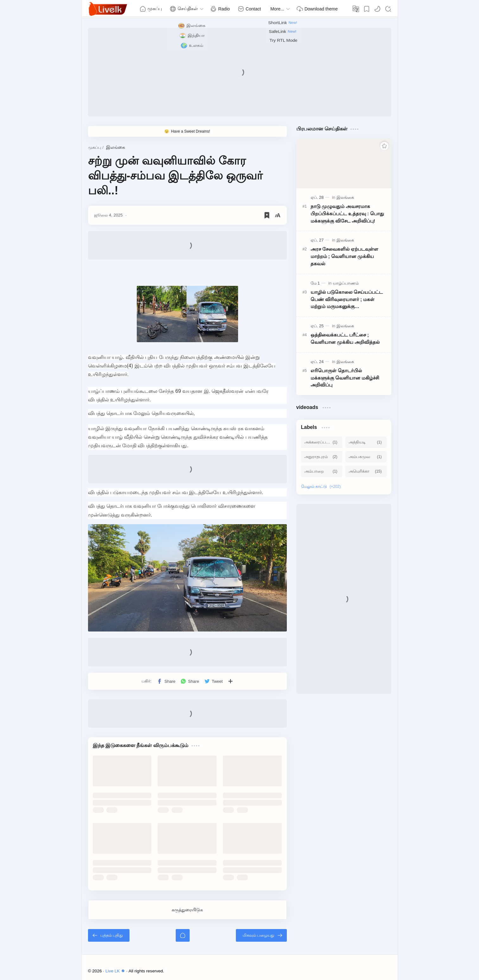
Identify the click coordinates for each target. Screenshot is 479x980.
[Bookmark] (367, 9)
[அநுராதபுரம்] (322, 457)
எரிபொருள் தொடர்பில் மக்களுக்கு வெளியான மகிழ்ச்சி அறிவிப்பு (345, 378)
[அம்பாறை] (322, 471)
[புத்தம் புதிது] (109, 935)
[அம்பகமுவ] (366, 457)
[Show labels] (322, 487)
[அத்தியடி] (366, 442)
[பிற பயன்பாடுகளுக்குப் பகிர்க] (230, 681)
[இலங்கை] (345, 197)
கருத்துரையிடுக (187, 910)
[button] (377, 9)
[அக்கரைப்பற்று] (322, 442)
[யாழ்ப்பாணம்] (346, 283)
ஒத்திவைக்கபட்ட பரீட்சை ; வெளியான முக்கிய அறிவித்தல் (345, 338)
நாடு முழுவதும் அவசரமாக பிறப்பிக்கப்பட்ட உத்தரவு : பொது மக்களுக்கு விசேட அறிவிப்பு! (347, 214)
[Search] (388, 9)
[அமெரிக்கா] (366, 471)
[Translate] (356, 9)
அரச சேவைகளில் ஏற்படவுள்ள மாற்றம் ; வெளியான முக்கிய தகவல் (344, 256)
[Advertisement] (240, 72)
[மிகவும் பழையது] (261, 935)
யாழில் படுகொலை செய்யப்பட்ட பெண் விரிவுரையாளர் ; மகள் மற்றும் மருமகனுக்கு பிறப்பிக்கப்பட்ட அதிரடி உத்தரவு (347, 300)
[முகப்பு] (183, 935)
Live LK (116, 971)
